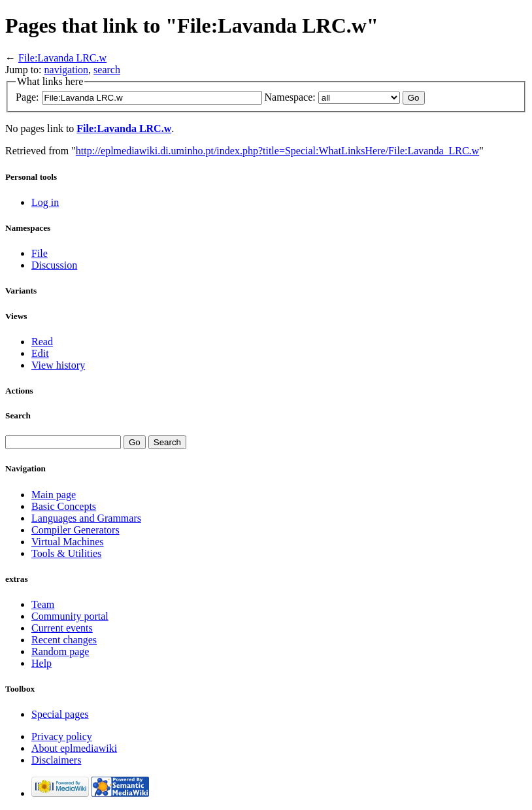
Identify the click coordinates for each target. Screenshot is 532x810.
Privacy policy (62, 736)
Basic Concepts (64, 506)
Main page (54, 495)
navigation (67, 70)
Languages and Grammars (86, 518)
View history (58, 365)
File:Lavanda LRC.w (62, 58)
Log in (45, 202)
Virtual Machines (68, 542)
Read (42, 342)
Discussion (54, 265)
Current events (62, 628)
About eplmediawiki (74, 748)
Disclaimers (56, 760)
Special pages (60, 714)
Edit (40, 353)
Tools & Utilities (66, 553)
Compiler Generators (75, 530)
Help (42, 663)
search (107, 70)
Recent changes (64, 640)
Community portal (70, 616)
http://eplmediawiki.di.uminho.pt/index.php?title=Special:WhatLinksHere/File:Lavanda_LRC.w (277, 151)
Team (43, 604)
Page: (27, 97)
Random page (60, 651)
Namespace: (290, 97)
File (40, 253)
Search (18, 415)
